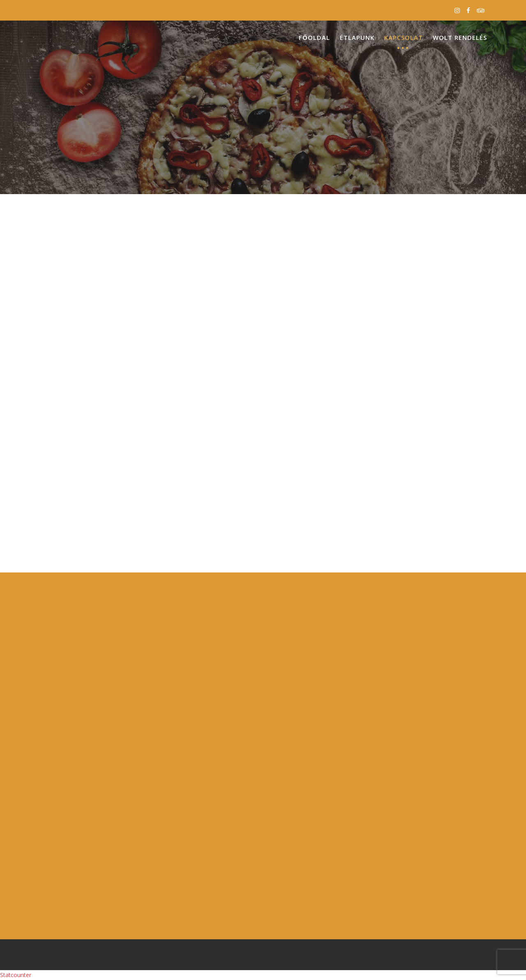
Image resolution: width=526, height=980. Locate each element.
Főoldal (314, 37)
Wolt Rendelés (460, 37)
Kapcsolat (404, 37)
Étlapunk (357, 37)
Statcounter (16, 975)
